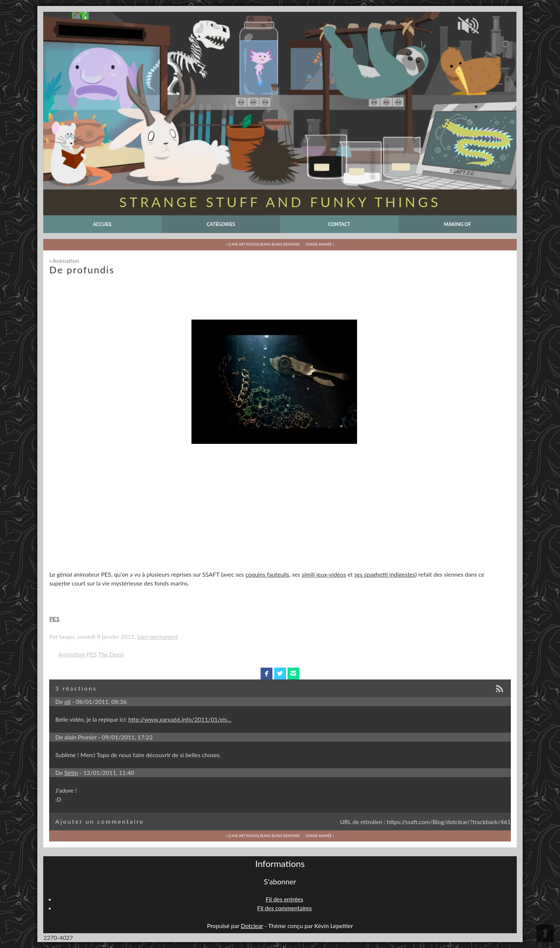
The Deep (111, 654)
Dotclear (252, 926)
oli (67, 701)
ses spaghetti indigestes (385, 574)
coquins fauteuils (267, 574)
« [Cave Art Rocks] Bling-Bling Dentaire (263, 244)
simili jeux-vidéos (324, 574)
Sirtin (71, 772)
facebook (267, 674)
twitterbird (280, 674)
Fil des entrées (284, 899)
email (293, 674)
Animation (66, 261)
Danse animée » (320, 244)
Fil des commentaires (285, 908)
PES (54, 619)
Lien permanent (157, 636)
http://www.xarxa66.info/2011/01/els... (180, 719)
